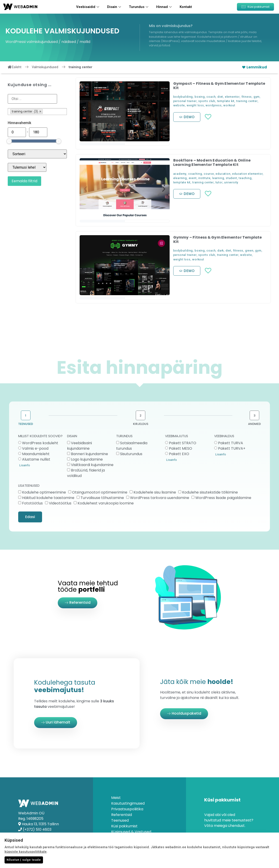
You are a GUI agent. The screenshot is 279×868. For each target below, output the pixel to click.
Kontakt (186, 7)
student (231, 178)
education (223, 174)
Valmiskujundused (45, 67)
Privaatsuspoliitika (127, 809)
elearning (180, 178)
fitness (247, 97)
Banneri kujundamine (89, 454)
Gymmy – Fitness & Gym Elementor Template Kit (218, 239)
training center (247, 101)
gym (257, 97)
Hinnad (165, 7)
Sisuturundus (131, 454)
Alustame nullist (36, 459)
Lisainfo (25, 465)
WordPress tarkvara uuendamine (160, 498)
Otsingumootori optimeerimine (100, 492)
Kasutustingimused (128, 803)
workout (229, 105)
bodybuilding (183, 97)
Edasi (30, 517)
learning (218, 178)
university (231, 182)
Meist (116, 798)
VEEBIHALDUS (224, 436)
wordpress (214, 105)
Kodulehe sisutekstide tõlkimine (210, 492)
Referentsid (122, 815)
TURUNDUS (124, 436)
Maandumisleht (36, 454)
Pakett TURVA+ (232, 448)
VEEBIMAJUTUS (177, 436)
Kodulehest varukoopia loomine (106, 503)
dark (221, 251)
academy (180, 174)
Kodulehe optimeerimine (44, 492)
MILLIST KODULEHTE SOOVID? (40, 436)
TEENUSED (26, 424)
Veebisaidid (88, 7)
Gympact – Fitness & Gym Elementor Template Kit (219, 86)
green (249, 251)
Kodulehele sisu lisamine (155, 492)
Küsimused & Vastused (131, 832)
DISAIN (72, 436)
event (193, 178)
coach (211, 97)
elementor (232, 97)
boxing (200, 97)
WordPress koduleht (40, 443)
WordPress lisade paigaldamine (223, 498)
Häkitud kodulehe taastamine (48, 498)
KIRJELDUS (141, 424)
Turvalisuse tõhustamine (102, 498)
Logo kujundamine (87, 459)
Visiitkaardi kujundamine (92, 465)
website (179, 105)
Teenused (120, 821)
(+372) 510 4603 (37, 829)
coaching (195, 174)
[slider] (9, 141)
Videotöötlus (60, 503)
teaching (245, 178)
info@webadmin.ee (40, 835)
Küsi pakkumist (124, 826)
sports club (207, 101)
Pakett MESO (181, 448)
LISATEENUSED (29, 486)
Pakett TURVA (231, 443)
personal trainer (185, 101)
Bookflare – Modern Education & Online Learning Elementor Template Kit (212, 162)
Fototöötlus (32, 503)
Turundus (139, 7)
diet (220, 97)
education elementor (247, 174)
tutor (219, 182)
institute (204, 178)
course (209, 174)
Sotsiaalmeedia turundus (132, 446)
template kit (226, 101)
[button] (255, 7)
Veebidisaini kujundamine (79, 446)
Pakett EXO (179, 454)
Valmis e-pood (35, 448)
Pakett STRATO (183, 443)
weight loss (195, 105)
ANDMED (254, 424)
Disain (115, 7)
